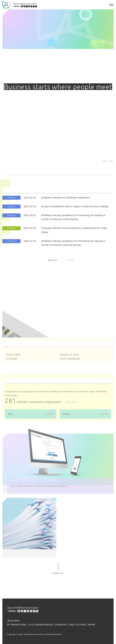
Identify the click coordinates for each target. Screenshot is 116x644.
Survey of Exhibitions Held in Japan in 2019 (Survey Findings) (75, 206)
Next (111, 161)
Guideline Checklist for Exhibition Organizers (66, 198)
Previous (105, 161)
